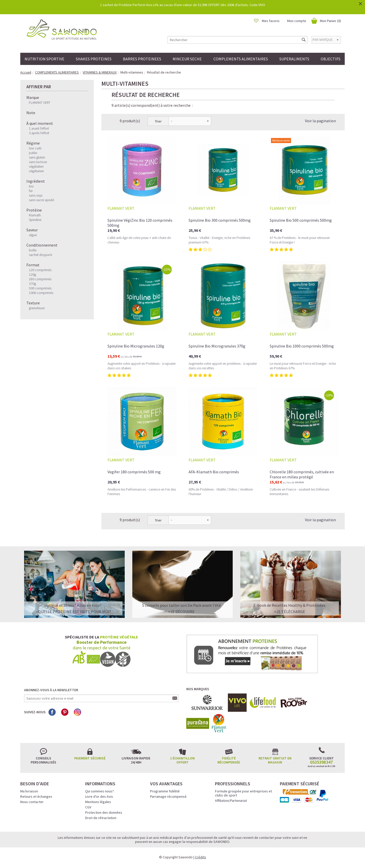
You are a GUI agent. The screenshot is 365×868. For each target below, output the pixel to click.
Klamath (35, 215)
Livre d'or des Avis (99, 796)
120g (32, 274)
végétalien (36, 166)
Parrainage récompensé (168, 796)
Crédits (200, 857)
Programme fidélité (165, 791)
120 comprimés (40, 270)
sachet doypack (40, 255)
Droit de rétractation (101, 818)
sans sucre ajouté (41, 200)
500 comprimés (40, 288)
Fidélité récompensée (229, 760)
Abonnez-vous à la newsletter (51, 690)
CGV (88, 807)
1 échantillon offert (182, 760)
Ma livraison (29, 791)
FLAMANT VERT (40, 102)
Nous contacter (32, 802)
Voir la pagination (320, 121)
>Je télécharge (290, 612)
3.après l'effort (39, 133)
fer (31, 191)
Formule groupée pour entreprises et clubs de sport (243, 793)
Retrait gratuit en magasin (275, 760)
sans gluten (37, 157)
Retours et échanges (36, 796)
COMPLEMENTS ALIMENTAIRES (241, 59)
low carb (35, 148)
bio (31, 186)
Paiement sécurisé (90, 758)
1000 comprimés (41, 293)
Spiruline (35, 220)
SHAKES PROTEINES (94, 59)
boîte (33, 250)
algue (33, 235)
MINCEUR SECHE (187, 59)
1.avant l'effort (39, 128)
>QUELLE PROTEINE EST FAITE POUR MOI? (73, 612)
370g (32, 284)
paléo (33, 153)
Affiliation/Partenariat (231, 801)
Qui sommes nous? (99, 791)
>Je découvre (181, 612)
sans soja (36, 195)
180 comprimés (40, 279)
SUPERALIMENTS (294, 59)
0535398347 (321, 762)
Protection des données (104, 812)
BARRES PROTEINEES (142, 59)
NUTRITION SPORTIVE (44, 59)
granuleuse (37, 308)
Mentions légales (98, 802)
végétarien (36, 171)
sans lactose (38, 162)
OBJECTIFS (331, 59)
